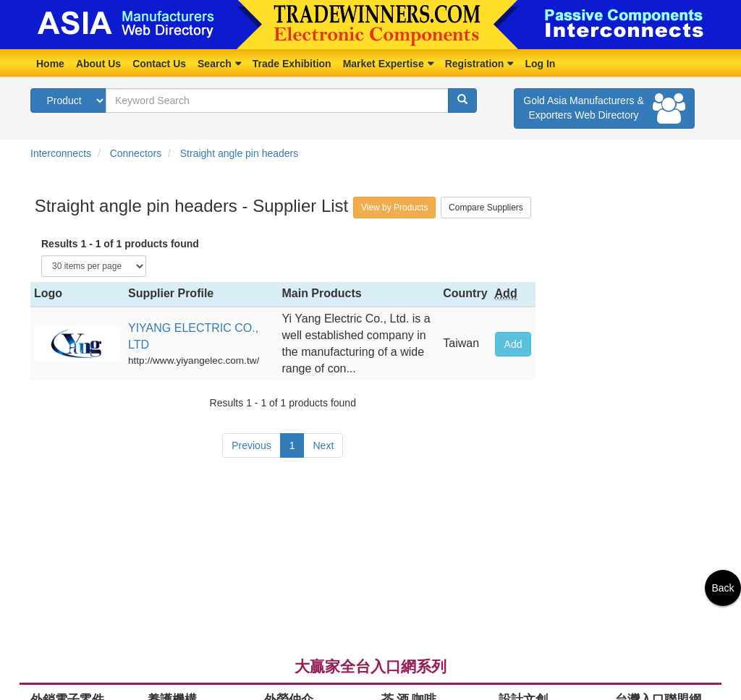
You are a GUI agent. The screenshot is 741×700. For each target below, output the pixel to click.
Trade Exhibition (292, 64)
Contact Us (159, 64)
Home (50, 64)
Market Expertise (384, 64)
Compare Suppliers (486, 208)
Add (513, 344)
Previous (251, 445)
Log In (540, 64)
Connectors (136, 153)
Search (215, 64)
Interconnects (61, 153)
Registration (475, 64)
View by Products (395, 208)
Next (323, 445)
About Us (98, 64)
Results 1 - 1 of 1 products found (120, 244)
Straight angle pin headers (239, 153)
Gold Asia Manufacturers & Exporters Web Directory (604, 108)
